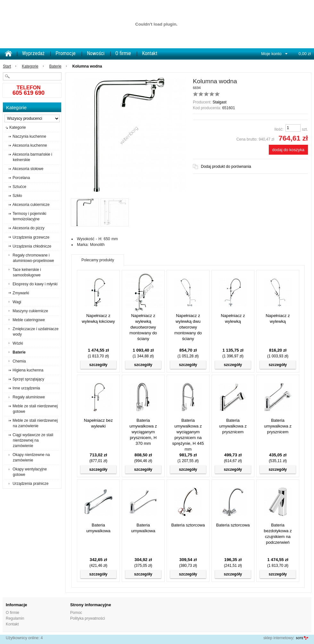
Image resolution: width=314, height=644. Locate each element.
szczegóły (99, 365)
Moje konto (271, 54)
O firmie (123, 53)
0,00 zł (305, 54)
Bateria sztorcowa (188, 525)
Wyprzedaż (33, 53)
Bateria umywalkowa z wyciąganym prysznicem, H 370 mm (143, 432)
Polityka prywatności (88, 618)
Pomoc (76, 613)
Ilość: (279, 129)
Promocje (66, 53)
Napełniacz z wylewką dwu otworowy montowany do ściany (188, 327)
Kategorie (30, 66)
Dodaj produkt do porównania (226, 167)
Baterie (55, 66)
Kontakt (150, 53)
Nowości (96, 53)
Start (7, 66)
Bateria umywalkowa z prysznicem (233, 426)
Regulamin (15, 618)
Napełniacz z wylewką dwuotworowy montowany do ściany (143, 327)
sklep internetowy (278, 638)
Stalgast (219, 102)
